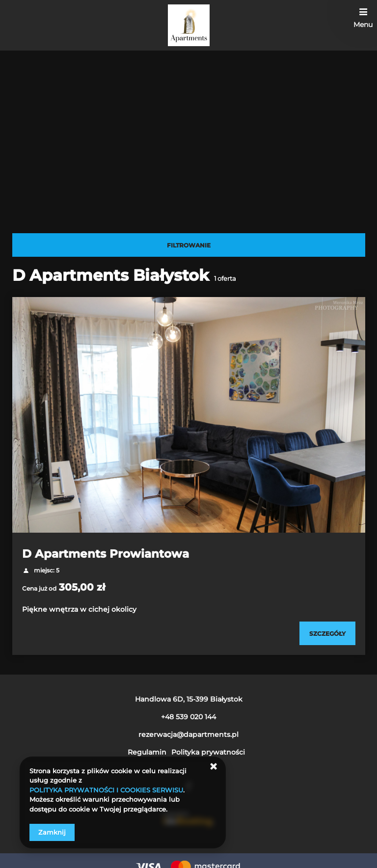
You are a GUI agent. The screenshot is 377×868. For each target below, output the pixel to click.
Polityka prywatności (208, 752)
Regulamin (147, 752)
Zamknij (52, 832)
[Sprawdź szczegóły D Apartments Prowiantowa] (327, 633)
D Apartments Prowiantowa (106, 554)
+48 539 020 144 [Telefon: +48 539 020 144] (188, 717)
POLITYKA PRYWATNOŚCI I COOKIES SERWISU (106, 790)
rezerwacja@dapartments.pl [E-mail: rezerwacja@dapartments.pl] (188, 734)
